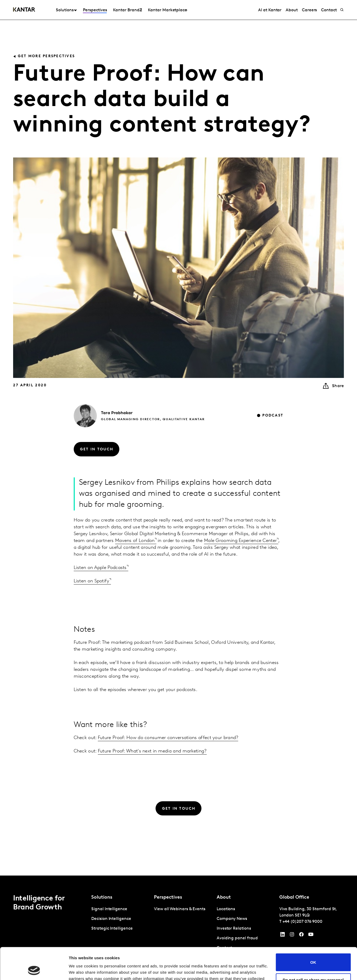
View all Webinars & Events (180, 909)
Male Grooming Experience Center (240, 541)
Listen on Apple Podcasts (100, 568)
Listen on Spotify (92, 581)
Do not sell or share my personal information (313, 952)
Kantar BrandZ (127, 10)
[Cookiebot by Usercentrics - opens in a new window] (34, 970)
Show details (81, 970)
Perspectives (95, 10)
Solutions (65, 10)
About (292, 10)
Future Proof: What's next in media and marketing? (152, 751)
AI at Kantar (270, 10)
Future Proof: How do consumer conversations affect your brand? (168, 738)
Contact (329, 10)
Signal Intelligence (109, 909)
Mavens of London (135, 541)
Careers (309, 10)
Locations (226, 909)
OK (313, 932)
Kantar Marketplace (167, 10)
